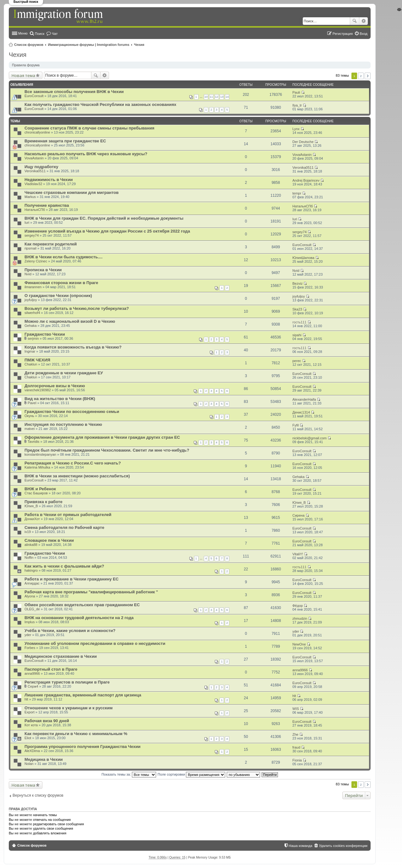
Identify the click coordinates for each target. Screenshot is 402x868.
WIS (296, 709)
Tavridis (33, 442)
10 (206, 97)
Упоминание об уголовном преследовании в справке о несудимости (95, 643)
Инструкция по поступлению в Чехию (63, 424)
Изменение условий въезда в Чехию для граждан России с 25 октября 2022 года (107, 231)
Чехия (139, 45)
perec (297, 361)
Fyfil (296, 425)
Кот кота (31, 725)
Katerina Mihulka (37, 467)
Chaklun (31, 364)
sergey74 (32, 235)
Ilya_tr (297, 105)
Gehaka (31, 326)
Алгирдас (32, 583)
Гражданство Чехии (45, 334)
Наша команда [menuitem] (300, 846)
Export (30, 712)
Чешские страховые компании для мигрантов (72, 192)
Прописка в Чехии (43, 270)
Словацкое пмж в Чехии (49, 540)
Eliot (28, 738)
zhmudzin (300, 618)
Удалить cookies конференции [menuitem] (343, 846)
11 (211, 97)
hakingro (31, 570)
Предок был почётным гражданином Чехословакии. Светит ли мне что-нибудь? (107, 450)
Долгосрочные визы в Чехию (55, 386)
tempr (297, 193)
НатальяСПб (35, 210)
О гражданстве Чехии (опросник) (58, 296)
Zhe (295, 734)
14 (227, 97)
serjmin (33, 338)
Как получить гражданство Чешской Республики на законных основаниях (100, 104)
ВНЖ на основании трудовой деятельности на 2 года (79, 618)
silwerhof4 (32, 313)
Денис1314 (301, 412)
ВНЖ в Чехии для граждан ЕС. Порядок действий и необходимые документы (104, 218)
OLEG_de (32, 609)
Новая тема (23, 75)
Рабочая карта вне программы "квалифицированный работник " (91, 592)
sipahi (297, 335)
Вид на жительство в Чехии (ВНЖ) (60, 399)
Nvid (28, 274)
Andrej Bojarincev (306, 180)
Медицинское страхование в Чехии (61, 656)
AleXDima (32, 751)
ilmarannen (33, 287)
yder (28, 635)
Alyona (30, 596)
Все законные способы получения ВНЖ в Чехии (74, 92)
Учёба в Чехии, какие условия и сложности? (70, 631)
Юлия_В (31, 506)
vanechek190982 (38, 390)
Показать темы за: (129, 774)
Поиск (355, 21)
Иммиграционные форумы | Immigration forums (89, 45)
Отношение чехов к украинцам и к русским (69, 708)
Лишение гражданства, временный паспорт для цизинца (83, 695)
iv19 (28, 532)
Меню (23, 33)
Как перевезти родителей (51, 244)
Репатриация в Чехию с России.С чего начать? (73, 463)
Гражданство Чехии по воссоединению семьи (72, 412)
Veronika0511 (35, 171)
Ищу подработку (41, 167)
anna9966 (32, 673)
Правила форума (26, 65)
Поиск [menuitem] (40, 34)
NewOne (299, 644)
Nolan (29, 764)
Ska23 (297, 309)
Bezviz (297, 283)
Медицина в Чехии (44, 759)
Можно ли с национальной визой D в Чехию (70, 321)
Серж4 (33, 686)
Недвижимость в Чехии (49, 180)
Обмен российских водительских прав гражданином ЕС (82, 605)
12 (217, 97)
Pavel (32, 403)
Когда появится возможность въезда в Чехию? (73, 347)
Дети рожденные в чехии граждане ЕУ (64, 373)
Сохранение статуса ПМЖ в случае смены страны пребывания (89, 128)
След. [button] (368, 76)
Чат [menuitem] (55, 34)
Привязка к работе (43, 502)
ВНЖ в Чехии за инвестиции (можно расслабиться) (77, 476)
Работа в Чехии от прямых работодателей (68, 515)
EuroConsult (34, 96)
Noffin (29, 558)
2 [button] (361, 76)
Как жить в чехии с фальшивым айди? (64, 566)
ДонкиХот (32, 519)
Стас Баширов (36, 493)
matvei (30, 429)
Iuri (27, 222)
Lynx (296, 129)
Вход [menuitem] (364, 34)
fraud (296, 747)
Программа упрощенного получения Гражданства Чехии (82, 747)
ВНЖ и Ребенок (40, 489)
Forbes (30, 648)
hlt (26, 699)
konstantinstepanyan (40, 454)
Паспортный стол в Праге (51, 669)
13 (222, 97)
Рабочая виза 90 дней (47, 721)
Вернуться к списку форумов (38, 795)
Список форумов (29, 45)
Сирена (299, 515)
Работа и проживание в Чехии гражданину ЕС (71, 579)
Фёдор (298, 606)
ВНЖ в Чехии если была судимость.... (63, 257)
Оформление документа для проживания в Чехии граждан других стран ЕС (102, 437)
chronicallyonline (37, 132)
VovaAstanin (34, 158)
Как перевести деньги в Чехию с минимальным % (76, 734)
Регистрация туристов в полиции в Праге (67, 682)
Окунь (29, 416)
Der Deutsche (303, 142)
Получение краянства (47, 205)
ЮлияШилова (303, 258)
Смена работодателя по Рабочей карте (64, 527)
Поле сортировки (191, 774)
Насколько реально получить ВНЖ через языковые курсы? (86, 154)
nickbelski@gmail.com (310, 438)
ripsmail (30, 248)
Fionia (297, 760)
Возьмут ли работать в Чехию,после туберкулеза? (77, 308)
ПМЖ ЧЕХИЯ (37, 360)
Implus (30, 622)
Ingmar (30, 351)
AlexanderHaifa (304, 399)
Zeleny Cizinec (36, 261)
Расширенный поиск (364, 21)
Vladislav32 (33, 184)
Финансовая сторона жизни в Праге (61, 283)
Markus (30, 197)
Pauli (296, 92)
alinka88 (31, 545)
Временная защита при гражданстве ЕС (65, 141)
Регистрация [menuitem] (343, 34)
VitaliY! (298, 554)
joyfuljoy (31, 300)
